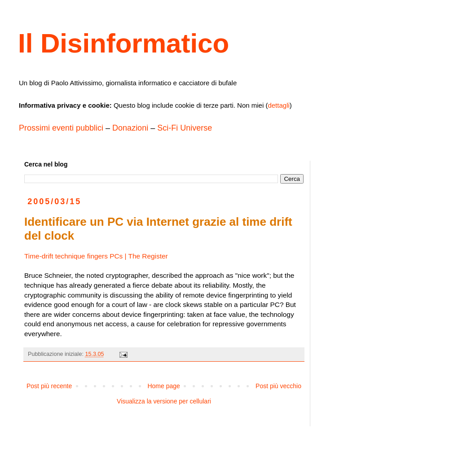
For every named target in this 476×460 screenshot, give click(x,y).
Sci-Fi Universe (185, 128)
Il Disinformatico (123, 43)
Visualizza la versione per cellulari (164, 401)
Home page (163, 386)
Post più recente (49, 386)
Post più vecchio (278, 386)
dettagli (278, 105)
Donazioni (130, 128)
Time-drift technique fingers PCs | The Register (96, 256)
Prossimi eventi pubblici (61, 128)
